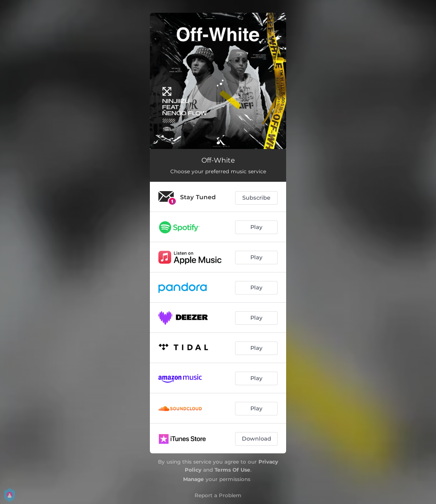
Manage (194, 479)
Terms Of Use (232, 470)
